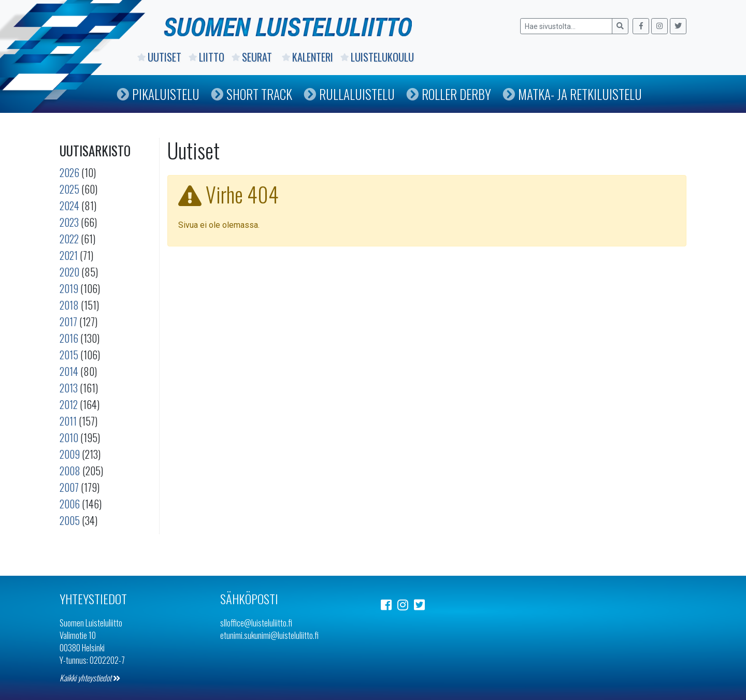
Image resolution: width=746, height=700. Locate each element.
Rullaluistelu (349, 94)
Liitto (206, 57)
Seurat (253, 57)
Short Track (252, 94)
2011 (68, 421)
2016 (69, 338)
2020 (69, 272)
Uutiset (159, 57)
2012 (69, 404)
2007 (69, 487)
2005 (70, 520)
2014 (69, 371)
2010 (69, 437)
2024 (69, 206)
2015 (69, 355)
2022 (69, 239)
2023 (69, 222)
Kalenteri (307, 57)
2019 (69, 288)
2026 (69, 172)
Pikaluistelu (158, 94)
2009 (70, 454)
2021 (69, 255)
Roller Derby (449, 94)
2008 (70, 471)
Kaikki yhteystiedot (90, 678)
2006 (70, 504)
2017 (68, 322)
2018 (69, 305)
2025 (69, 189)
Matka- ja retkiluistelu (572, 94)
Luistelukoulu (377, 57)
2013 (69, 388)
